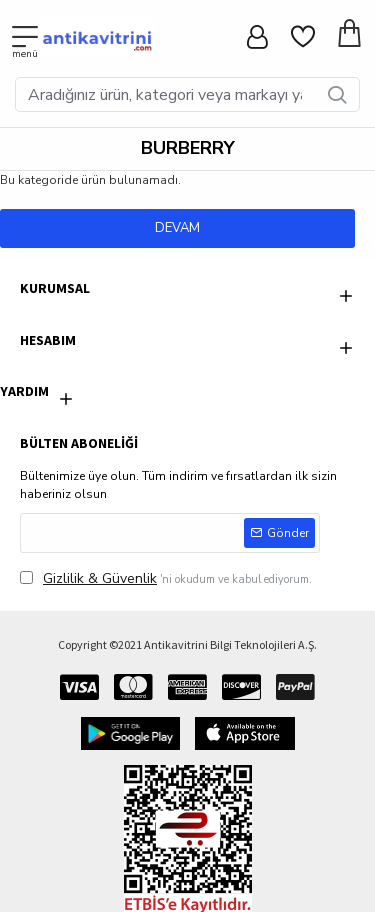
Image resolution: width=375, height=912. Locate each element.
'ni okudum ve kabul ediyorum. (166, 578)
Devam (177, 228)
